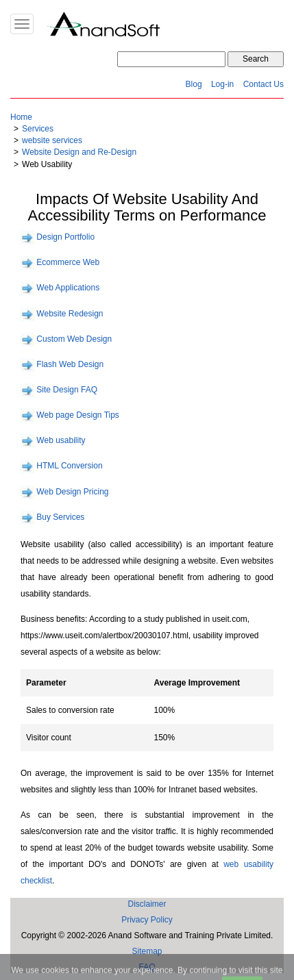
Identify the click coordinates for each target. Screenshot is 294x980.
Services (38, 129)
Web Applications (68, 288)
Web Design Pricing (72, 492)
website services (52, 140)
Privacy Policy (147, 920)
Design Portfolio (65, 237)
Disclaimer (147, 904)
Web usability (61, 440)
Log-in (222, 84)
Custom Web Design (74, 339)
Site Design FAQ (67, 390)
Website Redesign (70, 314)
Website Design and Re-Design (79, 152)
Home (21, 117)
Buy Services (60, 517)
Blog (194, 84)
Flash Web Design (70, 364)
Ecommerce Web (68, 262)
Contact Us (264, 84)
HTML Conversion (69, 466)
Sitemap (147, 951)
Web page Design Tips (78, 415)
